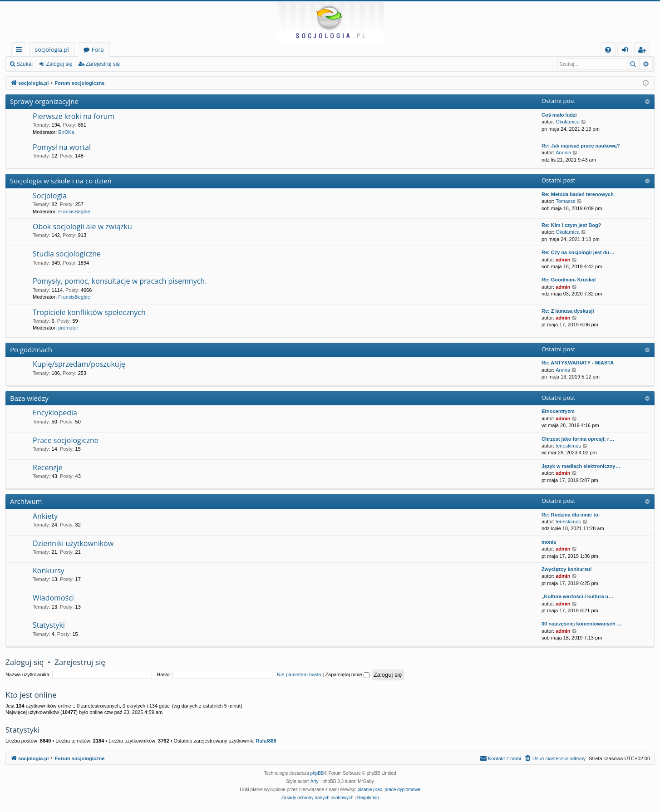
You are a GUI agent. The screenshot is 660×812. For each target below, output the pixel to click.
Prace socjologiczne (66, 440)
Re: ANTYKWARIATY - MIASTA (578, 363)
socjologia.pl (52, 49)
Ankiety (45, 516)
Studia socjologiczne (67, 254)
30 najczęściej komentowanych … (582, 624)
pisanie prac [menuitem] (370, 790)
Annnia (563, 153)
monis (549, 542)
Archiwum (26, 501)
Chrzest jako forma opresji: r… (578, 439)
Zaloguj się (59, 64)
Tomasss (565, 201)
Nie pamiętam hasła (299, 674)
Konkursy (49, 571)
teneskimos (568, 446)
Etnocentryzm (558, 411)
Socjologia (50, 196)
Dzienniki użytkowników (73, 543)
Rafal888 (266, 741)
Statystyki (49, 625)
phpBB (317, 773)
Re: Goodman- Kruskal (569, 280)
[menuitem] (608, 50)
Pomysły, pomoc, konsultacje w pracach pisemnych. (120, 281)
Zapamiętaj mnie (347, 674)
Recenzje (48, 468)
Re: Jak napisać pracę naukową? (581, 146)
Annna (563, 370)
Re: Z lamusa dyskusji (568, 311)
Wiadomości (53, 598)
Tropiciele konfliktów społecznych (89, 312)
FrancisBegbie (74, 212)
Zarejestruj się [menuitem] (644, 51)
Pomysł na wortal (62, 147)
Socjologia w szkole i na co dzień (61, 181)
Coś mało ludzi (559, 115)
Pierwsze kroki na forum (74, 116)
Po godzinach (31, 349)
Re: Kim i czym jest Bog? (571, 225)
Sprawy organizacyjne (44, 101)
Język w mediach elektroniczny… (581, 466)
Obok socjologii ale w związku (82, 226)
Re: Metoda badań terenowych (578, 194)
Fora (98, 49)
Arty (315, 781)
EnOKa (66, 132)
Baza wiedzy (29, 398)
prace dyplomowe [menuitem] (402, 790)
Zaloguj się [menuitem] (627, 51)
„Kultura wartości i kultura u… (577, 596)
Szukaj (25, 64)
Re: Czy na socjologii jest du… (578, 252)
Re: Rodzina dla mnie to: (571, 515)
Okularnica (568, 122)
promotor (68, 328)
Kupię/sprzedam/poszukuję (79, 364)
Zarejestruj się (103, 64)
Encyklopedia (55, 413)
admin (563, 260)
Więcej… (21, 51)
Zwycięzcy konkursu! (567, 569)
